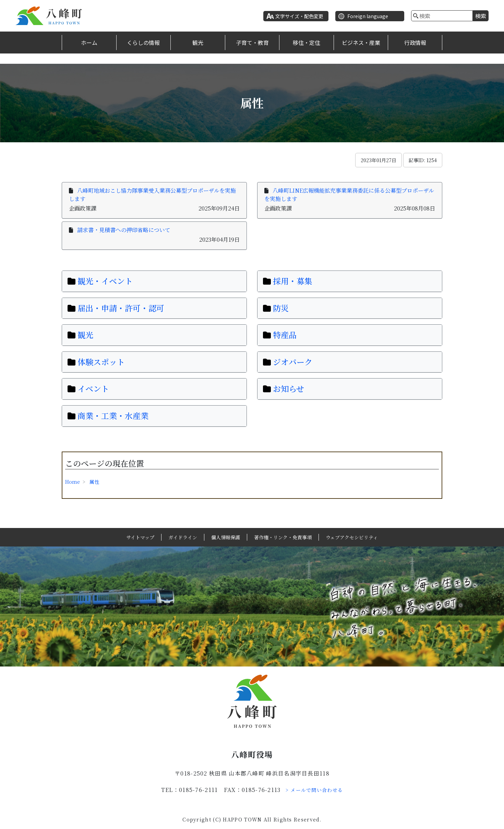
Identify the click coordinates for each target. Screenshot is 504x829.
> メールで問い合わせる (314, 790)
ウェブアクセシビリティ (352, 537)
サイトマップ (140, 537)
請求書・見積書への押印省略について (124, 230)
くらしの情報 (143, 43)
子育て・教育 (252, 43)
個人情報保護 (226, 537)
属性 (94, 482)
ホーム (89, 43)
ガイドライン (183, 537)
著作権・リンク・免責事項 (283, 537)
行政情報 (415, 43)
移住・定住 (307, 43)
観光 (198, 43)
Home (73, 482)
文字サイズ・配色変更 (299, 16)
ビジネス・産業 (361, 43)
